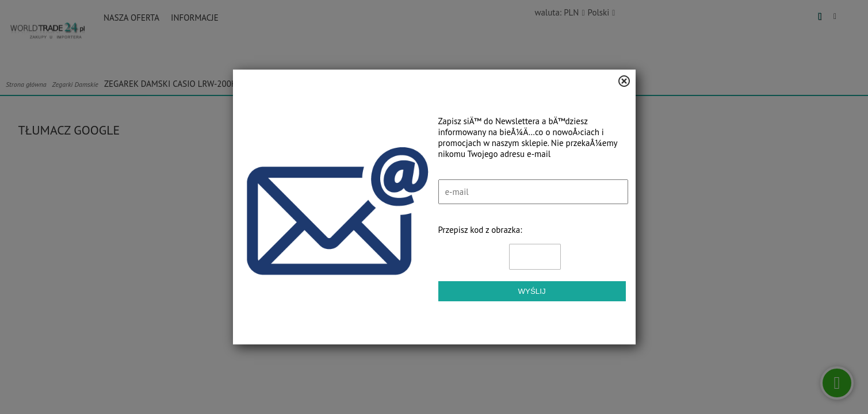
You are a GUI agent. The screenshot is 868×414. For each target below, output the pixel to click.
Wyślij (531, 291)
